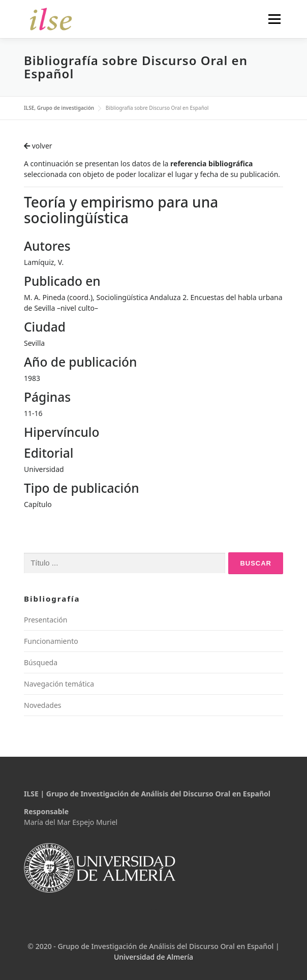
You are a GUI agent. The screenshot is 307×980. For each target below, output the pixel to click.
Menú (274, 19)
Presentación (45, 620)
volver (38, 146)
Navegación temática (59, 684)
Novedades (43, 705)
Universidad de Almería (153, 957)
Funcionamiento (51, 641)
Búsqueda (41, 662)
